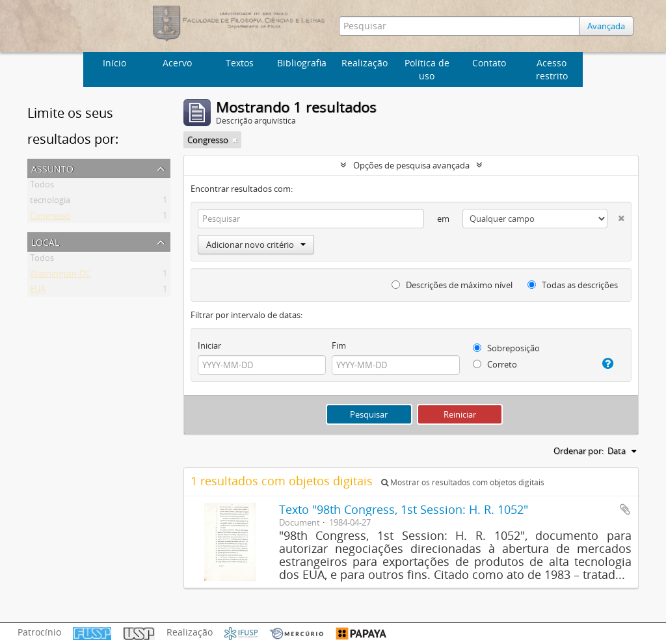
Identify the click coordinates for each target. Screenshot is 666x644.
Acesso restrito (552, 69)
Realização (365, 63)
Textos (240, 63)
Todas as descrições (573, 285)
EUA (38, 291)
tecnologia (50, 202)
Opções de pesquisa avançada (411, 165)
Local (45, 241)
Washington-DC (60, 276)
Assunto (52, 168)
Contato (489, 63)
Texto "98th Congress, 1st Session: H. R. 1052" (404, 509)
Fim (339, 345)
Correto (495, 364)
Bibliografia (302, 63)
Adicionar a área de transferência (625, 509)
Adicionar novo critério (256, 245)
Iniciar (209, 345)
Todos (42, 187)
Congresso (50, 218)
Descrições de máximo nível (452, 285)
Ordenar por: (579, 451)
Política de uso (427, 69)
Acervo (177, 63)
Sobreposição (506, 348)
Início (114, 63)
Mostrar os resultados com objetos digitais (463, 482)
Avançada (606, 26)
